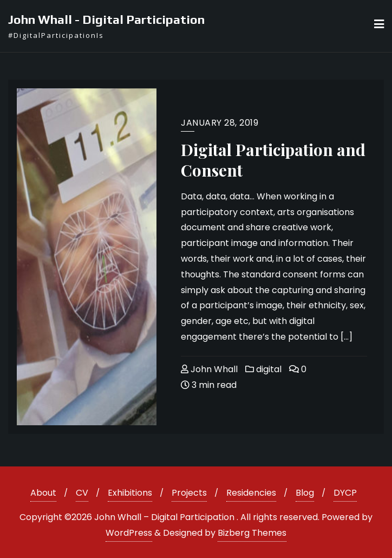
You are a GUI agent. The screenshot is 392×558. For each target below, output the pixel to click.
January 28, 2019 (220, 123)
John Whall (209, 369)
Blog (305, 493)
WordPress (129, 533)
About (43, 493)
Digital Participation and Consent (273, 160)
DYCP (345, 493)
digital (263, 369)
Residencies (251, 493)
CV (82, 493)
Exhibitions (130, 493)
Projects (189, 493)
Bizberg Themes (252, 533)
